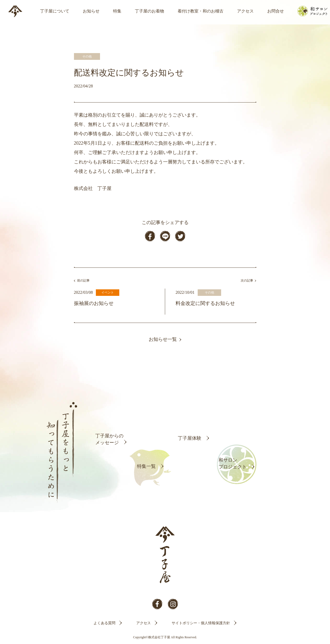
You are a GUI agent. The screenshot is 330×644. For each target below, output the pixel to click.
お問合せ (276, 11)
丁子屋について (55, 11)
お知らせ (91, 11)
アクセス (245, 11)
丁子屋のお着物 (150, 11)
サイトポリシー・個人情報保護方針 (201, 623)
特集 (117, 11)
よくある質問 (104, 623)
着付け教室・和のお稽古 (201, 11)
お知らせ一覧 (163, 339)
